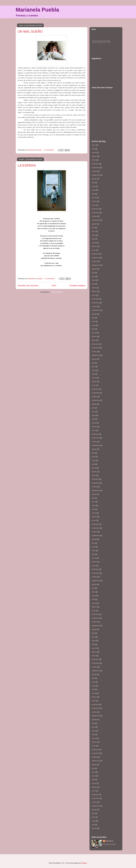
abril (93, 149)
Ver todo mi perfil (109, 844)
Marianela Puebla (37, 10)
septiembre (96, 175)
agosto (94, 179)
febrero (94, 156)
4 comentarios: (50, 279)
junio (93, 186)
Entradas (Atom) (57, 292)
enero (94, 160)
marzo (94, 152)
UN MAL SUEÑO (30, 31)
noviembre (95, 168)
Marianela (109, 841)
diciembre (95, 164)
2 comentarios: (49, 150)
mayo (94, 145)
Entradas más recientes (28, 286)
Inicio (54, 286)
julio (93, 183)
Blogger (84, 863)
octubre (94, 171)
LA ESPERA (27, 165)
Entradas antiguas (77, 286)
